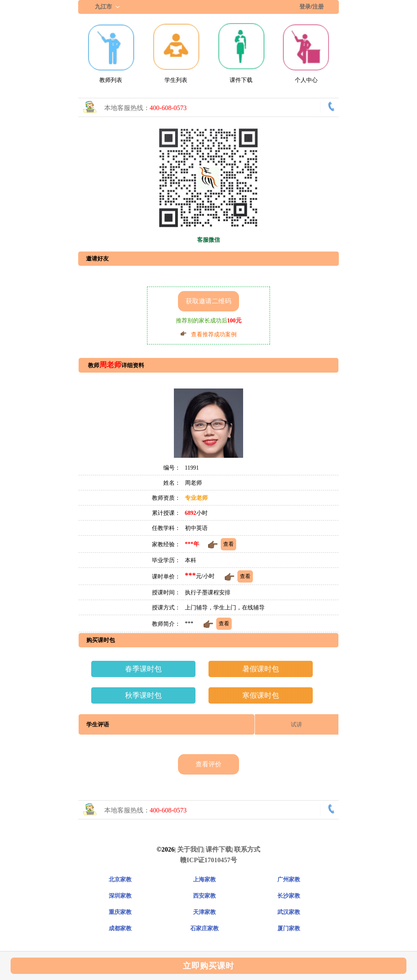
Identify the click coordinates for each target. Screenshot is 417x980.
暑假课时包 (261, 669)
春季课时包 (143, 669)
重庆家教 (120, 912)
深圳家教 (120, 896)
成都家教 (120, 928)
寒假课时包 (261, 695)
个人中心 (306, 80)
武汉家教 (289, 912)
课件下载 (241, 80)
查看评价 (208, 764)
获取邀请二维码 (208, 301)
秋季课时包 (143, 695)
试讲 (296, 725)
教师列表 (111, 80)
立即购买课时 (208, 966)
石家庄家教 (204, 928)
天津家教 (204, 912)
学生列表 (176, 80)
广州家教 (289, 880)
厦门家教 (289, 928)
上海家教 (204, 880)
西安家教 (204, 896)
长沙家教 (289, 896)
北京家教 (120, 880)
